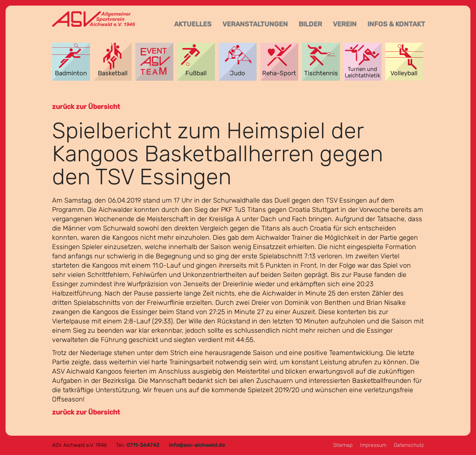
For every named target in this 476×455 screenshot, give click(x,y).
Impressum (373, 445)
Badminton (71, 62)
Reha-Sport (279, 62)
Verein (345, 24)
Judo (238, 62)
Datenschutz (409, 445)
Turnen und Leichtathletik (363, 62)
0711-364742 (143, 445)
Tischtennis (321, 62)
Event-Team (154, 62)
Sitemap (343, 445)
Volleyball (404, 62)
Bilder (310, 24)
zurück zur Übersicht (86, 107)
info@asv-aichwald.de (197, 445)
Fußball (196, 62)
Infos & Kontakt (396, 24)
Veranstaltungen (255, 24)
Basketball (113, 62)
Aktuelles (193, 24)
